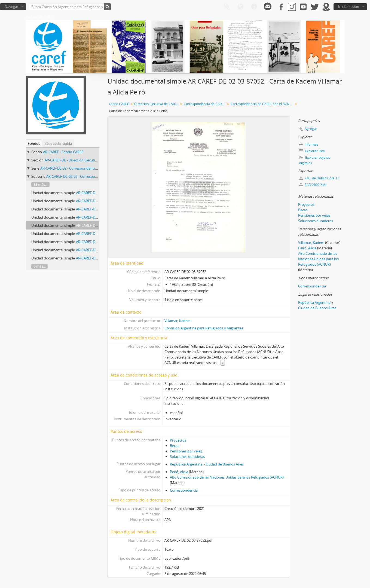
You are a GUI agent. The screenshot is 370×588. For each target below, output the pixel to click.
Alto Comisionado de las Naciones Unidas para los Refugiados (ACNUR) (227, 477)
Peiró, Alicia (179, 472)
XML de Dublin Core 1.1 (320, 178)
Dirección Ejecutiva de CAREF (156, 104)
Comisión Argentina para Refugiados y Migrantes (204, 328)
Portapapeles (227, 7)
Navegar (11, 7)
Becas (175, 446)
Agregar (311, 129)
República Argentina (186, 464)
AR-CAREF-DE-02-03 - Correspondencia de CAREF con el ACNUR (97, 176)
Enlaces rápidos (254, 7)
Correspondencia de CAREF (204, 104)
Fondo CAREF (119, 104)
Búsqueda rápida (58, 143)
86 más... (40, 185)
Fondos (34, 143)
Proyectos (178, 440)
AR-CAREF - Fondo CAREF (63, 152)
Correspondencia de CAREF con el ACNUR (262, 104)
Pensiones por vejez (186, 451)
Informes (309, 144)
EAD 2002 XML (313, 185)
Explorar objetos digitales (315, 160)
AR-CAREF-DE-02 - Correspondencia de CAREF (77, 168)
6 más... (39, 266)
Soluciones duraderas (187, 457)
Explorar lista (312, 151)
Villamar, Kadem (178, 321)
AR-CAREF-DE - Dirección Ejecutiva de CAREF (80, 160)
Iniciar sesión (349, 7)
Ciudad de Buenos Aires (225, 464)
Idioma (240, 7)
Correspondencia (184, 490)
